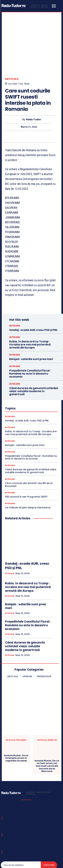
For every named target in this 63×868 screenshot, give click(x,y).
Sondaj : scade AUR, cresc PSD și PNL (33, 304)
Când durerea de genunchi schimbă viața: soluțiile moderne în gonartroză (34, 365)
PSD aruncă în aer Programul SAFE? (26, 470)
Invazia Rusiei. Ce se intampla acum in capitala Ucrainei (16, 732)
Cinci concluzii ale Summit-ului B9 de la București (29, 458)
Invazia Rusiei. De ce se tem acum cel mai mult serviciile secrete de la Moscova (47, 740)
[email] (21, 839)
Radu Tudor (34, 93)
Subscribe (49, 839)
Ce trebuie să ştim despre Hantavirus (28, 481)
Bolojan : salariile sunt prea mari (31, 333)
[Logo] (26, 6)
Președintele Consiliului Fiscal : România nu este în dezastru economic (30, 347)
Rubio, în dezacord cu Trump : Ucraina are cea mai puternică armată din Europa (30, 318)
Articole (12, 53)
